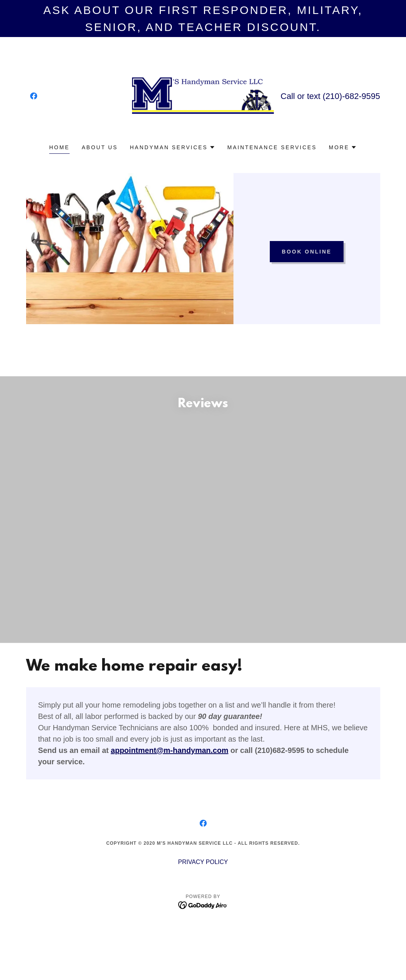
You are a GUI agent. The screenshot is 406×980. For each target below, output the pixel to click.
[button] (173, 147)
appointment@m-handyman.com (170, 750)
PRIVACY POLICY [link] (203, 862)
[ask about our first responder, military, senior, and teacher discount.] (203, 19)
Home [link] (59, 147)
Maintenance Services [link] (272, 147)
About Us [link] (100, 147)
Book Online (307, 252)
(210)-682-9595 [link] (352, 96)
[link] (34, 96)
